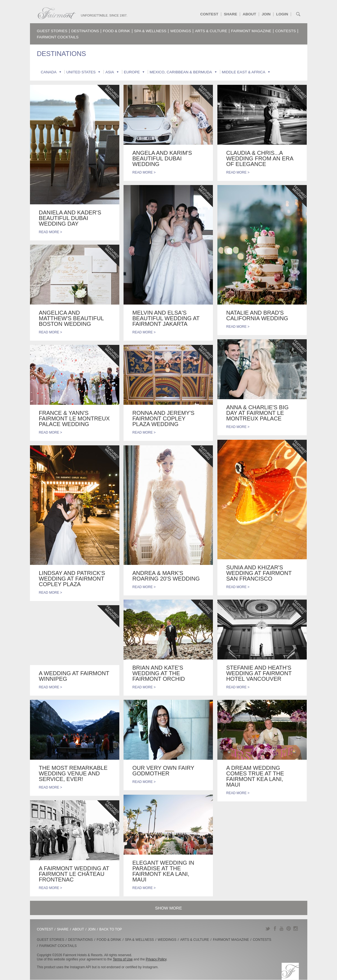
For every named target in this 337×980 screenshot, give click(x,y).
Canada (49, 72)
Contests (286, 31)
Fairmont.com (57, 13)
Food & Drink (117, 31)
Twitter (268, 928)
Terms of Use (123, 959)
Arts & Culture (211, 31)
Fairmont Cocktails (58, 37)
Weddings (181, 31)
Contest (209, 14)
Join (266, 14)
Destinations (85, 31)
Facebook (275, 928)
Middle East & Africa (244, 72)
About (249, 14)
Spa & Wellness (150, 31)
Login (282, 14)
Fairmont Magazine (251, 31)
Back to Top (111, 929)
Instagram (296, 928)
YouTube (282, 928)
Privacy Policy (156, 959)
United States (81, 72)
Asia (110, 72)
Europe (132, 72)
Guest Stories (52, 31)
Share (230, 14)
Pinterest (289, 928)
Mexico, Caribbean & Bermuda (181, 72)
